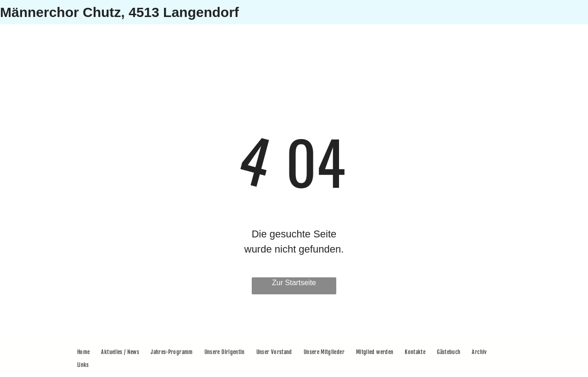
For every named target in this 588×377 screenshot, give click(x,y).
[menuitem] (85, 352)
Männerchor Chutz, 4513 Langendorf (119, 12)
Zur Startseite (294, 283)
